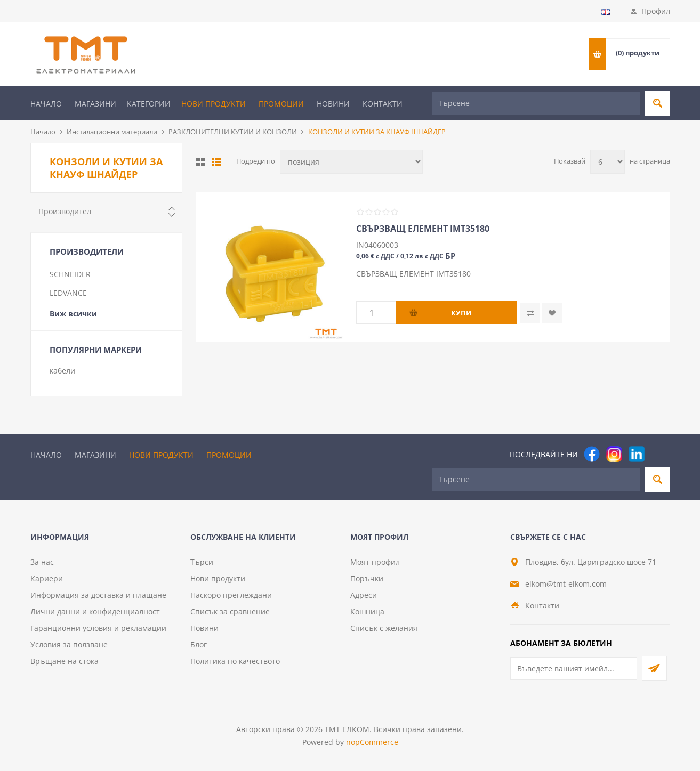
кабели (62, 371)
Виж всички (73, 314)
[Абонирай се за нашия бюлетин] (574, 668)
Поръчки (367, 578)
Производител (65, 211)
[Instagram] (614, 454)
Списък (216, 162)
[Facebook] (592, 454)
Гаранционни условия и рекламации (98, 628)
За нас (42, 562)
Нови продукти (214, 104)
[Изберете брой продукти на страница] (608, 162)
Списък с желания (384, 628)
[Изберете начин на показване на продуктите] (351, 162)
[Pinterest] (659, 454)
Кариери (47, 578)
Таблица (200, 162)
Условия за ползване (69, 644)
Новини (333, 104)
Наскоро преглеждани (231, 595)
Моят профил (375, 562)
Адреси (364, 595)
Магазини (95, 104)
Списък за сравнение (230, 611)
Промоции (281, 104)
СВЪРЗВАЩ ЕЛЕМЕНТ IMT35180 (423, 229)
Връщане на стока (65, 661)
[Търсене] (536, 103)
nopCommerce (372, 742)
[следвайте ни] (637, 454)
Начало (46, 104)
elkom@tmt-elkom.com (566, 584)
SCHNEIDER (70, 274)
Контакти (383, 104)
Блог (199, 644)
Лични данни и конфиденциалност (95, 611)
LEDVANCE (68, 293)
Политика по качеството (235, 661)
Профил (656, 11)
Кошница (367, 611)
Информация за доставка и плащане (98, 595)
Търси (202, 562)
